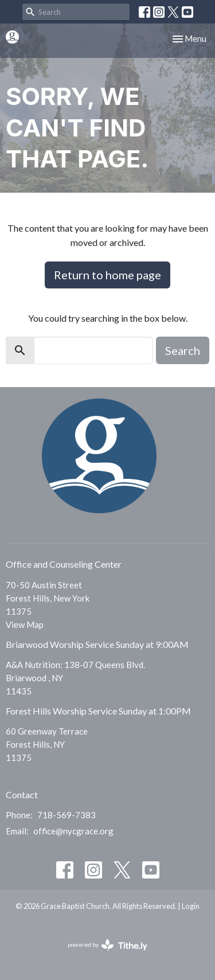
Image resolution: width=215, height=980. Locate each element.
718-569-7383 (67, 815)
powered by (107, 945)
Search (183, 350)
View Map (25, 624)
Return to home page (107, 275)
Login (191, 906)
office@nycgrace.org (73, 831)
